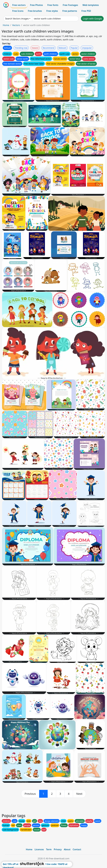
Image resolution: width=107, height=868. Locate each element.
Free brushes (35, 11)
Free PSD (86, 11)
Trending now (21, 48)
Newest (35, 48)
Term (49, 849)
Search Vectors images (17, 19)
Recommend (49, 48)
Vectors (16, 25)
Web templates (91, 5)
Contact (77, 849)
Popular (74, 48)
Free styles (52, 11)
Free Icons (18, 11)
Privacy (58, 849)
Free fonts (53, 5)
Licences (39, 849)
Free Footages (70, 5)
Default (7, 48)
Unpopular (87, 48)
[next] (79, 794)
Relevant (62, 48)
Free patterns (70, 11)
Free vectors (19, 5)
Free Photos (36, 5)
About (67, 849)
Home (6, 25)
